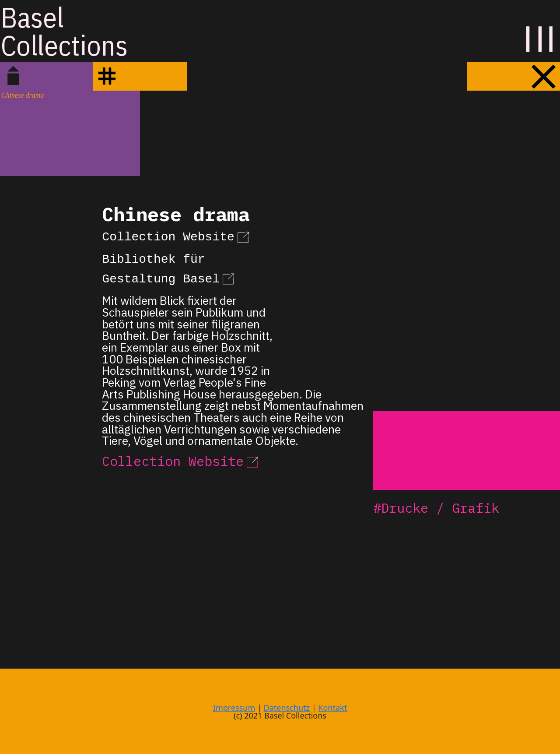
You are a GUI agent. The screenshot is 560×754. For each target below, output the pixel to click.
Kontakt (332, 708)
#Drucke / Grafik (436, 508)
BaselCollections (64, 31)
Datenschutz (287, 708)
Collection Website (177, 236)
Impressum (234, 708)
